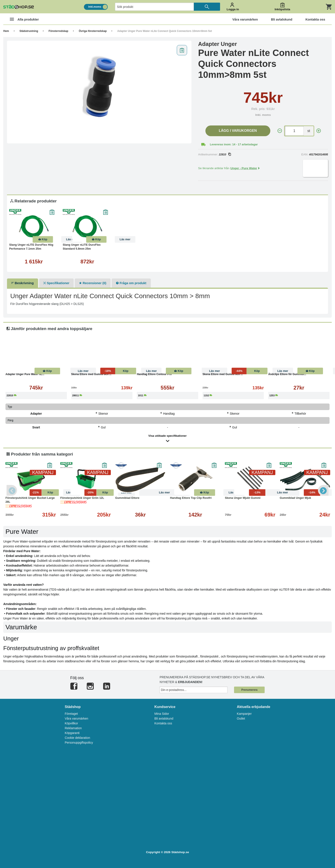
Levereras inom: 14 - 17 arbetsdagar (234, 144)
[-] (280, 131)
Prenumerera (249, 690)
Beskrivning (23, 283)
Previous (12, 490)
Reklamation (73, 728)
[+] (319, 131)
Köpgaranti (72, 733)
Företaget (71, 714)
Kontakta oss (163, 723)
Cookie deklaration (77, 738)
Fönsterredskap (58, 31)
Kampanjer (244, 714)
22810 (225, 155)
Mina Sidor (162, 714)
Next (323, 490)
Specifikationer (56, 283)
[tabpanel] (99, 92)
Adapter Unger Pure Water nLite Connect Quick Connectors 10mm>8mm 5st (164, 31)
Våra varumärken (76, 718)
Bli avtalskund (164, 718)
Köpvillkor (71, 723)
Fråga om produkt (131, 283)
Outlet (241, 718)
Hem (6, 31)
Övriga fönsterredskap (93, 31)
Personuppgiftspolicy (79, 743)
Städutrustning (29, 31)
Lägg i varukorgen (238, 131)
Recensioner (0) (93, 283)
